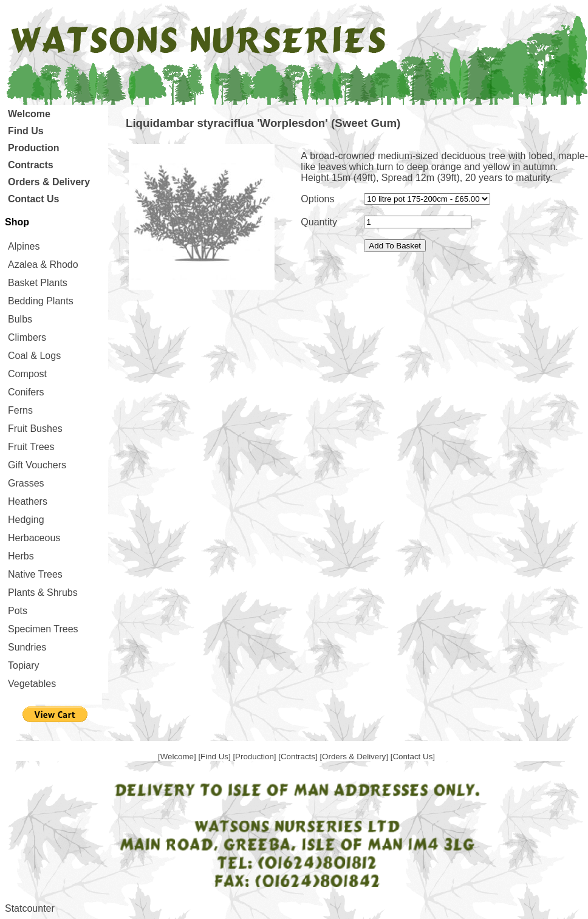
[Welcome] (178, 757)
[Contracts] (299, 757)
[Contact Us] (413, 757)
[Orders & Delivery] (355, 757)
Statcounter (30, 908)
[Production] (255, 757)
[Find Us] (215, 757)
